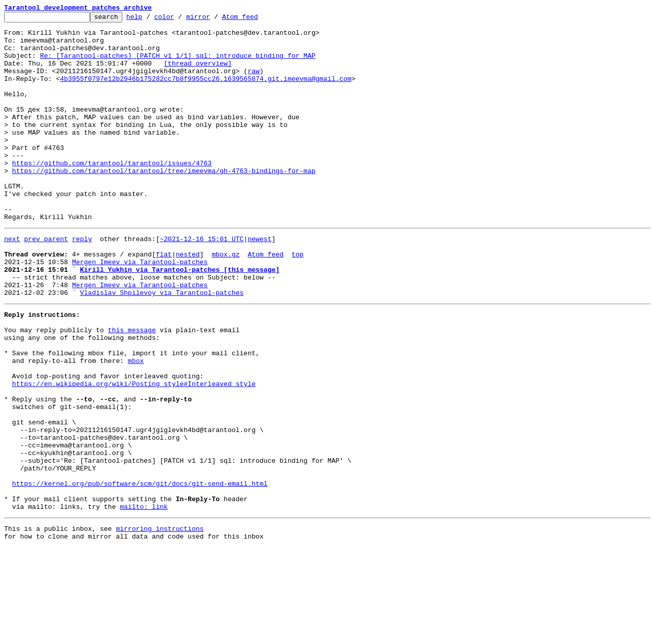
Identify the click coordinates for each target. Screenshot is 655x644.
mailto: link (144, 600)
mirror (214, 19)
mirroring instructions (160, 624)
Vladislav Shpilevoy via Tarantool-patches (162, 346)
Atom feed (256, 19)
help (150, 19)
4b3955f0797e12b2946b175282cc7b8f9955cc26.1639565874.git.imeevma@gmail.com (205, 92)
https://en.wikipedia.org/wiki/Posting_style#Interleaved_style (134, 453)
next (12, 282)
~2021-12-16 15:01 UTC (202, 282)
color (180, 19)
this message (132, 388)
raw (254, 83)
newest (260, 282)
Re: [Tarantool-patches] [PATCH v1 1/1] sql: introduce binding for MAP (178, 65)
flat (163, 300)
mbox (136, 425)
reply (82, 282)
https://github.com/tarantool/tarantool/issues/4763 (112, 194)
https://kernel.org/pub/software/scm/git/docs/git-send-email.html (140, 572)
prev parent (46, 282)
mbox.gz (226, 300)
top (298, 300)
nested (188, 300)
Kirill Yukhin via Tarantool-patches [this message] (180, 318)
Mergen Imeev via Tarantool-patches (140, 309)
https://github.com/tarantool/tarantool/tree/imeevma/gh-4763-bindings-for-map (164, 203)
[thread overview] (198, 74)
